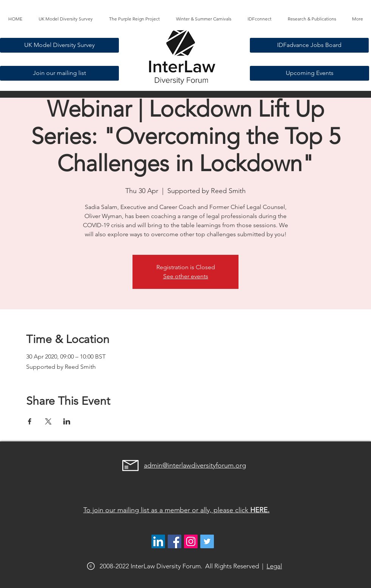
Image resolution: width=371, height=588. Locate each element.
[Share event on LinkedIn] (67, 421)
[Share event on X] (48, 421)
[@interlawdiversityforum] (191, 541)
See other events (186, 276)
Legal (274, 566)
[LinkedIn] (158, 541)
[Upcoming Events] (309, 73)
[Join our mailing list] (59, 73)
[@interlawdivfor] (207, 541)
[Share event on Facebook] (30, 421)
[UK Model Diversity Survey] (59, 45)
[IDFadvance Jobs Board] (309, 45)
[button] (134, 19)
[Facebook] (175, 541)
